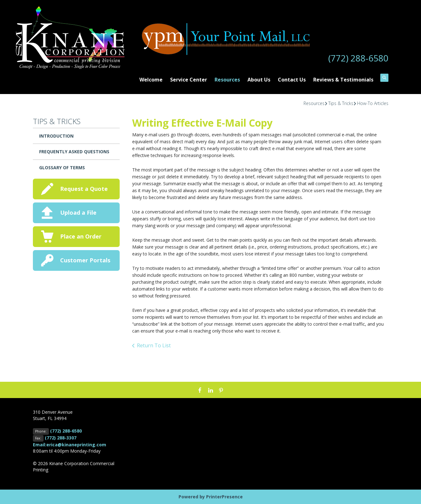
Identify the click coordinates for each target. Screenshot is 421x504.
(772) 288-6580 (358, 58)
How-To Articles (373, 103)
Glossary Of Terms (62, 168)
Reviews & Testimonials (343, 80)
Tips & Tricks (341, 103)
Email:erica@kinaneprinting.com (70, 445)
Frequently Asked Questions (74, 152)
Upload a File (78, 213)
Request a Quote (84, 189)
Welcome (151, 80)
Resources (227, 80)
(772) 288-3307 (61, 438)
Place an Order (81, 236)
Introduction (56, 136)
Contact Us (292, 80)
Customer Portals (85, 260)
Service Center (189, 80)
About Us (259, 80)
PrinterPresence (224, 497)
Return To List (154, 345)
